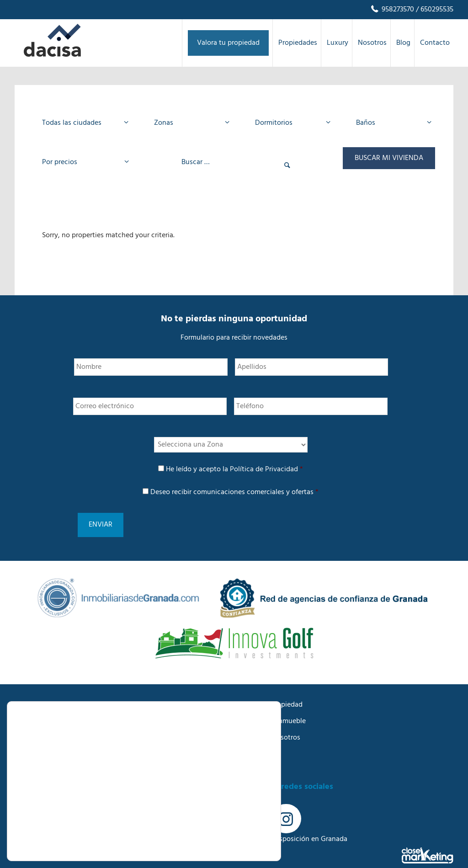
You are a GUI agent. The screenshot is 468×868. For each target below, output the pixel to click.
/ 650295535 (434, 10)
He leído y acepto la (234, 469)
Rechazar (223, 822)
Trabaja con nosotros (267, 724)
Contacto (249, 756)
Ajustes (223, 841)
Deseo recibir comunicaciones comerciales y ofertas (234, 492)
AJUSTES (118, 835)
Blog (241, 740)
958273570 (392, 10)
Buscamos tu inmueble (270, 707)
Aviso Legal (33, 773)
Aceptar (223, 802)
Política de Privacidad (264, 469)
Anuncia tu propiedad (268, 691)
